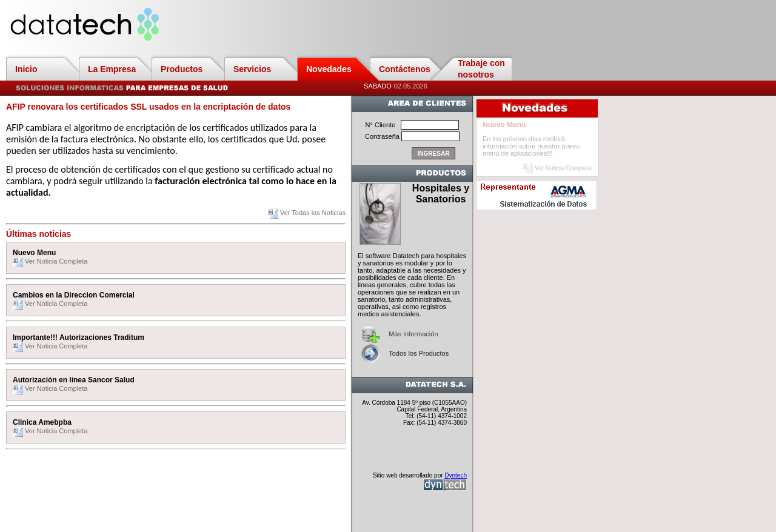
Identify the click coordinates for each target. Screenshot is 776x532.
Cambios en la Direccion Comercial (74, 295)
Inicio (26, 69)
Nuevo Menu (34, 253)
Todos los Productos (419, 353)
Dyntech (456, 475)
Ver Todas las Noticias (307, 213)
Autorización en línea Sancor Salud (74, 380)
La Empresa (112, 69)
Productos (182, 69)
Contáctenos (405, 69)
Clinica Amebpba (42, 422)
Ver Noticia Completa (50, 261)
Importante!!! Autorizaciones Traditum (79, 337)
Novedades (329, 69)
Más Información (413, 334)
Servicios (252, 69)
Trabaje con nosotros (481, 69)
